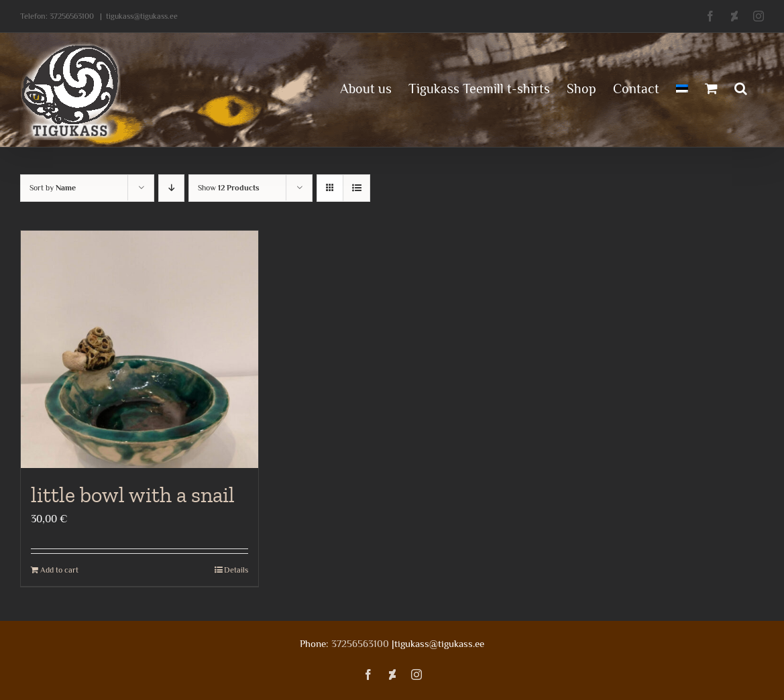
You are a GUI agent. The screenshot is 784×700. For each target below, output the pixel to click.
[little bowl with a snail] (139, 349)
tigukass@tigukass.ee (142, 16)
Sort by (53, 188)
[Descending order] (171, 188)
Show (229, 188)
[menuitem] (682, 87)
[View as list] (356, 188)
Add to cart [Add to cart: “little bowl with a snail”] (59, 570)
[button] (741, 87)
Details (236, 570)
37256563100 (72, 16)
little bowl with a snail (133, 495)
